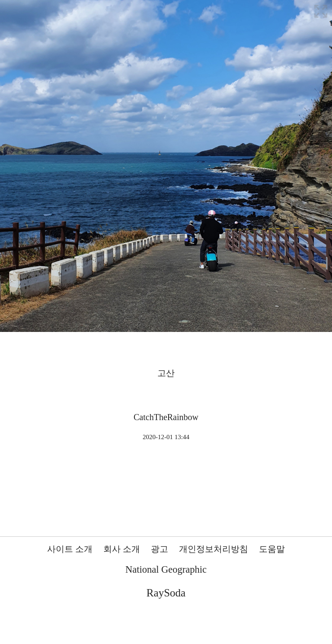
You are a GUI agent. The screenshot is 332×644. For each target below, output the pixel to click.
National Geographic (166, 569)
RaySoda (166, 593)
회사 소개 (122, 549)
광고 (160, 549)
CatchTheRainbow (166, 417)
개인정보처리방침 (214, 549)
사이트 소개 (70, 549)
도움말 (272, 549)
